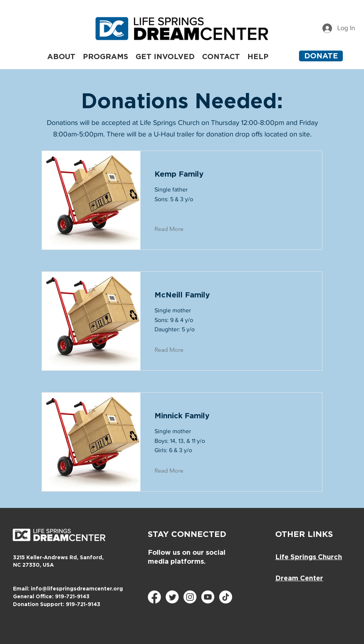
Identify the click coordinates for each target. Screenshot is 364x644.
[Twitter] (172, 597)
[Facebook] (154, 597)
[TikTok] (226, 597)
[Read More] (175, 229)
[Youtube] (208, 597)
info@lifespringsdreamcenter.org (77, 589)
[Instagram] (190, 597)
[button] (105, 56)
